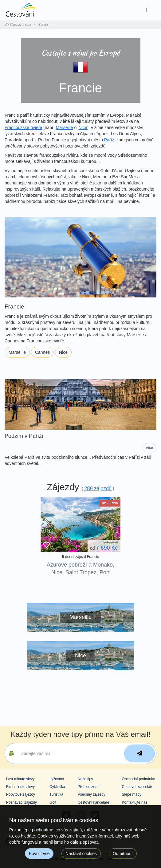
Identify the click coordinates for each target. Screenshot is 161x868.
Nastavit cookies (81, 854)
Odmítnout (123, 854)
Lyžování (57, 779)
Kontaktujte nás (135, 802)
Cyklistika (57, 787)
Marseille (65, 127)
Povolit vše (39, 854)
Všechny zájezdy (92, 794)
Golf (53, 802)
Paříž (109, 140)
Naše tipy (85, 779)
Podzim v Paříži (24, 436)
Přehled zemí (89, 787)
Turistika (56, 794)
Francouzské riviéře (23, 127)
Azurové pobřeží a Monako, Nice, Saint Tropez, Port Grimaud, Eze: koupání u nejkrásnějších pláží (80, 576)
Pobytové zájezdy (21, 794)
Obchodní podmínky (138, 779)
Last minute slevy (20, 779)
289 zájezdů (98, 488)
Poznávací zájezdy (22, 802)
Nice (83, 127)
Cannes (42, 352)
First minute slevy (20, 787)
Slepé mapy (132, 794)
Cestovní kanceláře (94, 802)
